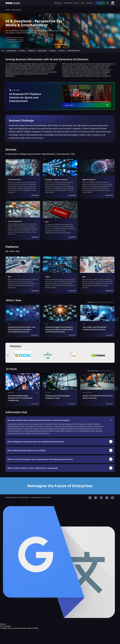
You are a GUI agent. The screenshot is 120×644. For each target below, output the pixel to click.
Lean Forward (68, 3)
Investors (90, 3)
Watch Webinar (13, 42)
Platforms (32, 51)
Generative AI (12, 51)
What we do (58, 3)
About (83, 3)
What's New (42, 51)
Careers (77, 3)
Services (22, 51)
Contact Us (100, 3)
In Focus (62, 51)
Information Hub (74, 51)
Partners (53, 51)
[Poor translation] (6, 631)
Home (7, 10)
